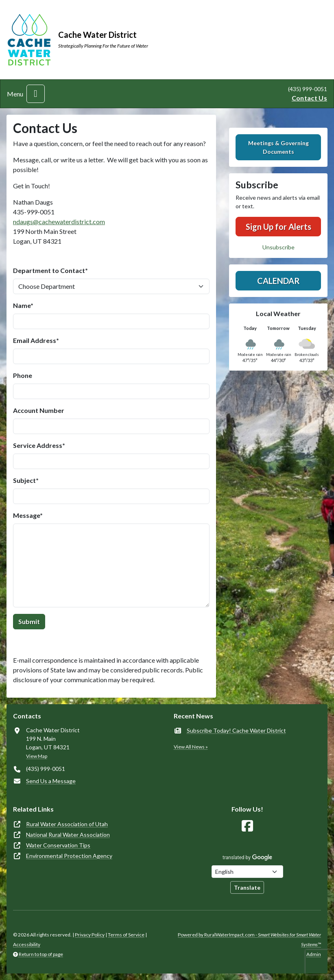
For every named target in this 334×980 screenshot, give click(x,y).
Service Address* (39, 445)
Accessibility (27, 944)
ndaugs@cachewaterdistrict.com (59, 222)
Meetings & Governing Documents (278, 147)
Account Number (39, 410)
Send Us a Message (51, 781)
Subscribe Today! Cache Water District (236, 730)
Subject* (26, 480)
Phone (23, 375)
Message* (28, 515)
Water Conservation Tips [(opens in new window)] (58, 845)
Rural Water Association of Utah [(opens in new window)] (67, 824)
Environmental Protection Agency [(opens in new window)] (69, 856)
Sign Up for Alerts (278, 227)
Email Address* (36, 340)
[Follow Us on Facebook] (247, 826)
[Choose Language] (247, 872)
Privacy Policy (90, 935)
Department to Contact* (50, 270)
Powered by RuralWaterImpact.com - (249, 940)
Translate (247, 887)
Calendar (278, 281)
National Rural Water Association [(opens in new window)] (68, 835)
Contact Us (309, 98)
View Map (37, 756)
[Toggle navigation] (36, 94)
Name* (23, 305)
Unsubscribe (278, 247)
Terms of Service (126, 935)
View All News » (191, 747)
